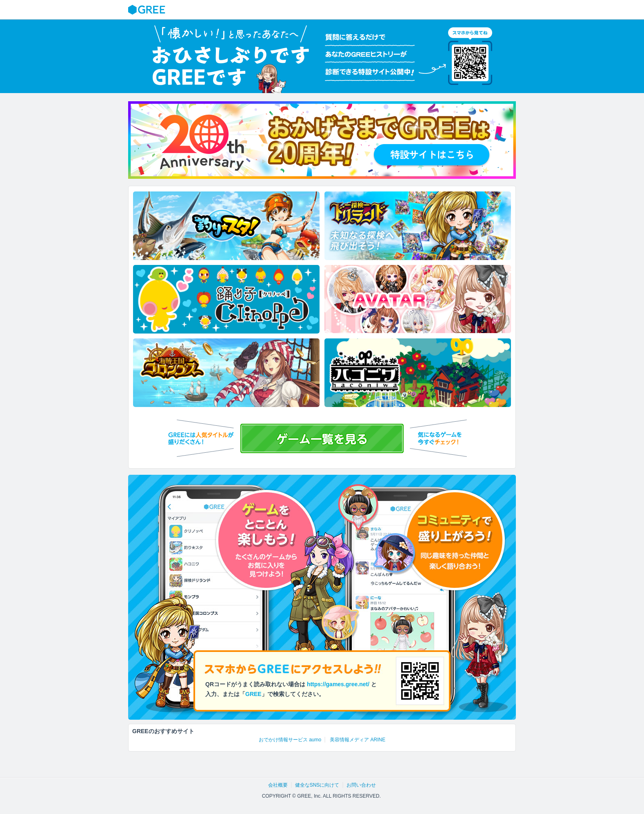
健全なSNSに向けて (317, 785)
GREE (148, 10)
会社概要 (278, 785)
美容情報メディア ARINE (358, 740)
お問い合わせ (361, 785)
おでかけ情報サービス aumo (290, 740)
